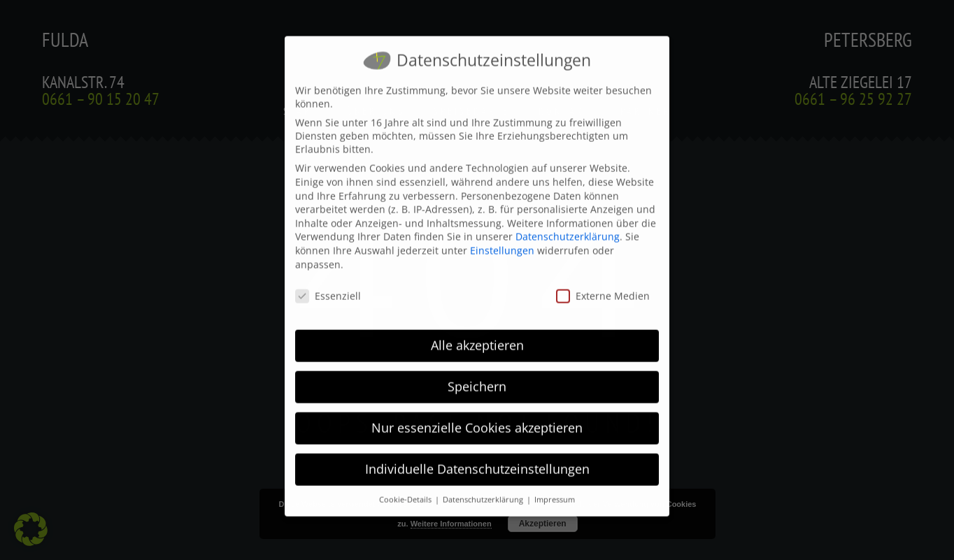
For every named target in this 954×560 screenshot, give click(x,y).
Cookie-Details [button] (406, 489)
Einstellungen (502, 240)
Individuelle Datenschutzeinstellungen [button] (477, 459)
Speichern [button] (477, 376)
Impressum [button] (555, 489)
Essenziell (328, 286)
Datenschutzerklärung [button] (484, 489)
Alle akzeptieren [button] (477, 335)
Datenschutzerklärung (568, 226)
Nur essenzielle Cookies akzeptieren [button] (477, 417)
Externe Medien (603, 286)
